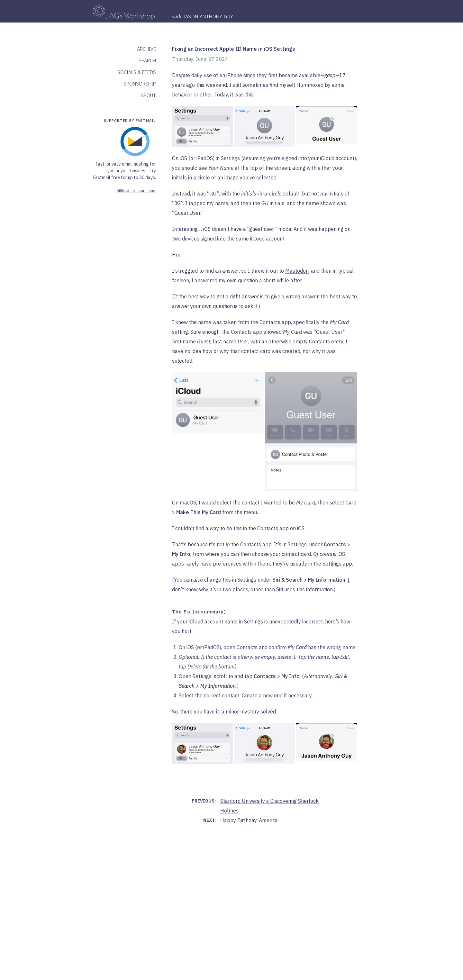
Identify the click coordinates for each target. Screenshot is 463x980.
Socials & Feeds (137, 72)
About (148, 95)
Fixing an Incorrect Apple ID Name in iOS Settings (234, 49)
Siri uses (286, 589)
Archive (146, 49)
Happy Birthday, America (249, 820)
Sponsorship (140, 84)
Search (147, 61)
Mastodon (297, 271)
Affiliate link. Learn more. (136, 191)
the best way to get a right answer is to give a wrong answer (249, 296)
